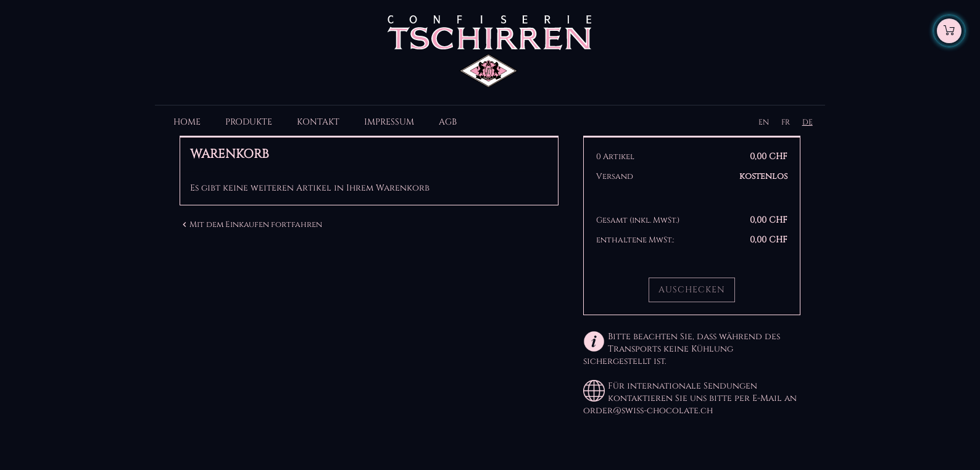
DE (808, 122)
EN (764, 122)
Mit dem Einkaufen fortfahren (251, 225)
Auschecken (692, 290)
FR (786, 122)
